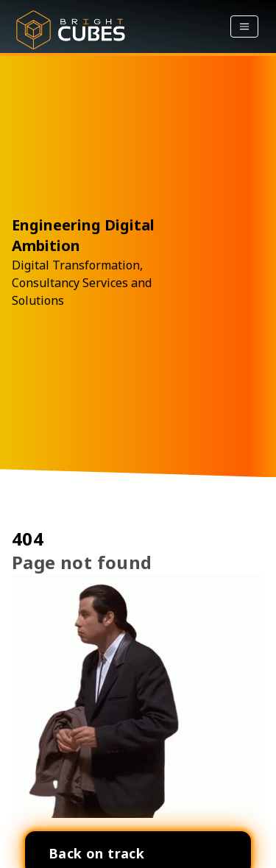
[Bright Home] (71, 27)
